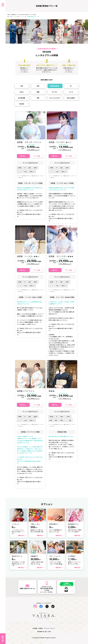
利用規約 (41, 628)
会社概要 (35, 628)
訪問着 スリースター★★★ (61, 256)
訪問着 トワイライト (26, 391)
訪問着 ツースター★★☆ (28, 256)
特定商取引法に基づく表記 (44, 632)
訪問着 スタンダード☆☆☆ (29, 142)
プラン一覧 (24, 17)
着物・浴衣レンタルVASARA (14, 17)
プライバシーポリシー (50, 628)
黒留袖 (52, 391)
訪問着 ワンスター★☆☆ (60, 142)
